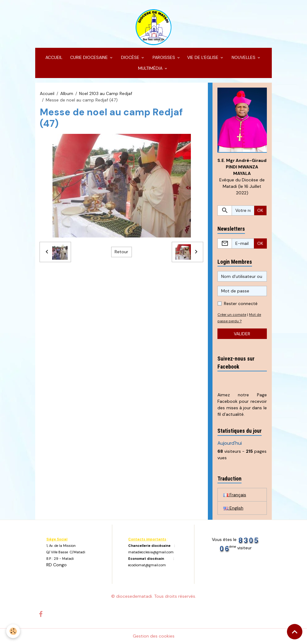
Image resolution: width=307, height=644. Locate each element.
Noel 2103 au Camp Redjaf (106, 93)
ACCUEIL (53, 57)
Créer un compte (232, 315)
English (233, 508)
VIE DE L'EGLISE (203, 57)
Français (235, 495)
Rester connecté (241, 303)
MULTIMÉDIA (150, 68)
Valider (242, 334)
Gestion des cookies (154, 636)
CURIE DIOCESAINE (89, 57)
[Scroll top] (295, 632)
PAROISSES (164, 57)
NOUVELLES (244, 57)
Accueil (47, 93)
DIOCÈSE (130, 57)
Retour (121, 252)
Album (67, 93)
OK (260, 210)
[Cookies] (13, 631)
